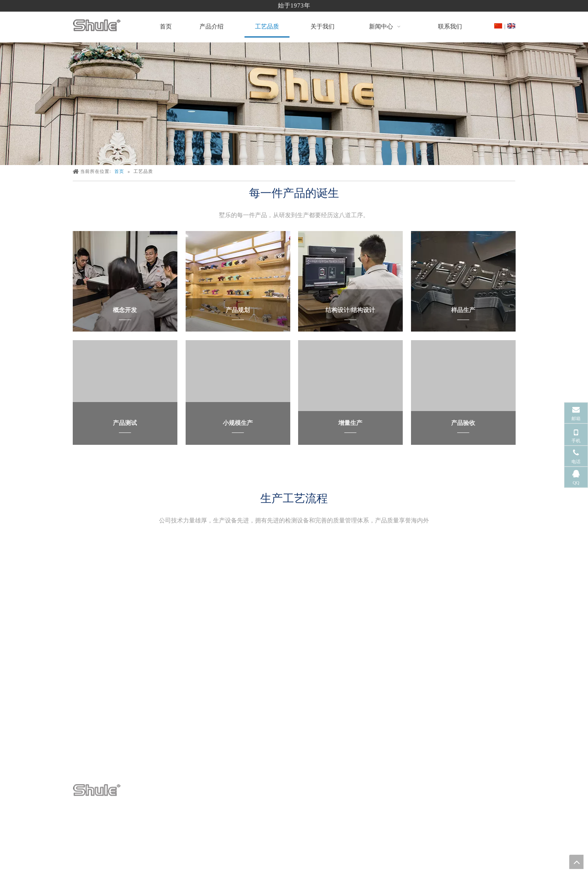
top (576, 862)
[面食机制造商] (294, 104)
